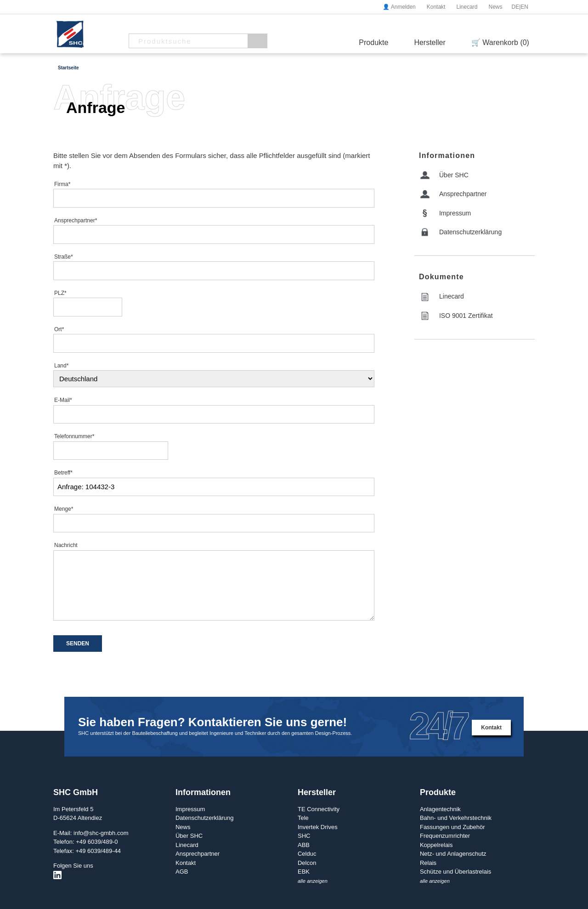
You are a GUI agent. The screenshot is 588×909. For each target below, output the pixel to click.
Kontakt (436, 7)
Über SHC (454, 175)
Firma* (62, 184)
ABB (304, 845)
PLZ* (60, 293)
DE (516, 7)
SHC (304, 836)
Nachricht (66, 545)
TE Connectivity (319, 809)
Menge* (64, 509)
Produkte (373, 42)
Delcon (307, 863)
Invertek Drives (318, 827)
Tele (303, 818)
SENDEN (78, 644)
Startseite (68, 68)
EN (524, 7)
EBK (304, 872)
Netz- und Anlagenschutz (453, 854)
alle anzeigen (313, 881)
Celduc (307, 854)
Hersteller (430, 42)
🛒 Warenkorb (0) (500, 42)
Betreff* (63, 473)
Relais (428, 863)
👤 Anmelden (399, 7)
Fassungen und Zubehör (452, 827)
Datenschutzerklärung (470, 232)
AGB (182, 872)
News (495, 7)
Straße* (64, 257)
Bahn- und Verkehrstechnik (456, 818)
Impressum (455, 213)
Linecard (467, 7)
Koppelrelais (436, 845)
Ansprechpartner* (76, 220)
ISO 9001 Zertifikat (466, 316)
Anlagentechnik (440, 809)
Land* (61, 366)
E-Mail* (63, 400)
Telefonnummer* (74, 436)
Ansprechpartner (463, 194)
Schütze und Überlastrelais (455, 872)
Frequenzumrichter (445, 836)
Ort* (59, 329)
